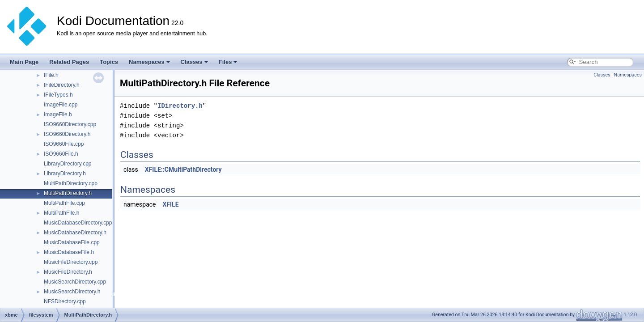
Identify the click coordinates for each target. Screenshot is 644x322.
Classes (194, 62)
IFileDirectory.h (62, 85)
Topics (109, 62)
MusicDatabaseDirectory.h (75, 233)
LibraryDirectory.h (65, 174)
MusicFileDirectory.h (68, 272)
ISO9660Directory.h (67, 134)
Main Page (24, 62)
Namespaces (149, 62)
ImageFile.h (58, 114)
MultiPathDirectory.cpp (71, 183)
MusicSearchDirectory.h (72, 292)
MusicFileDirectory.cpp (71, 262)
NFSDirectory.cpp (65, 301)
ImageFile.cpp (61, 105)
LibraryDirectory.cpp (68, 164)
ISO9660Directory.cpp (70, 124)
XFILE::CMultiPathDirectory (183, 169)
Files (228, 62)
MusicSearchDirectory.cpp (75, 282)
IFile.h (51, 75)
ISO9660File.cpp (64, 144)
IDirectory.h (180, 106)
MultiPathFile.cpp (64, 203)
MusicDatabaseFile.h (69, 252)
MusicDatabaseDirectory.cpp (78, 223)
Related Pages (69, 62)
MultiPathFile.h (61, 213)
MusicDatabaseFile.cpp (72, 242)
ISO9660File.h (61, 154)
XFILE (170, 204)
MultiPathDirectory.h (68, 193)
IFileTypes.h (58, 95)
